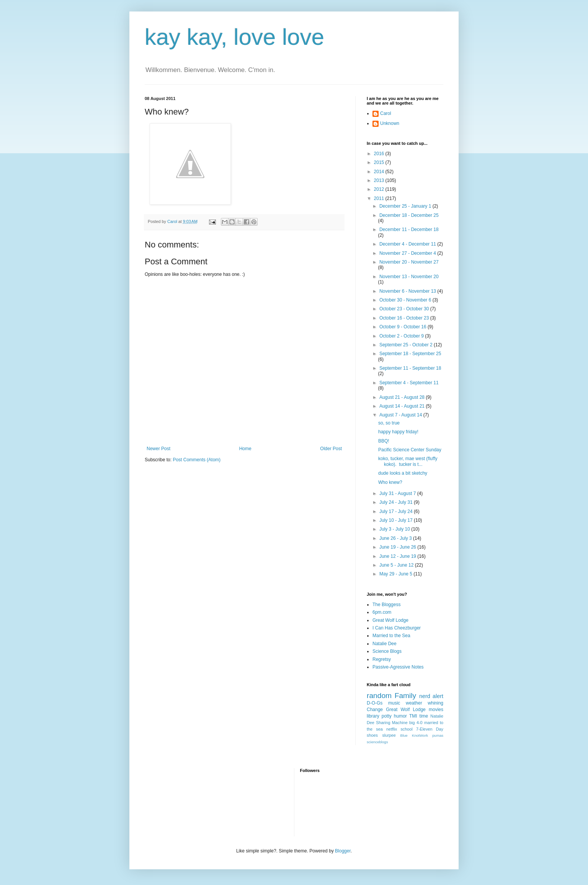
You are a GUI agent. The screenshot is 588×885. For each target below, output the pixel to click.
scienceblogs (377, 742)
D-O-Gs (375, 703)
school (406, 729)
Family (406, 696)
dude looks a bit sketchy (403, 473)
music (394, 703)
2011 (380, 198)
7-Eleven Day (430, 729)
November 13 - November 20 (409, 277)
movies (436, 710)
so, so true (389, 423)
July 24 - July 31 (397, 502)
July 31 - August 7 (398, 493)
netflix (392, 729)
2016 (380, 154)
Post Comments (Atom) (197, 460)
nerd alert (431, 696)
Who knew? (390, 482)
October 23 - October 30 (405, 309)
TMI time (419, 716)
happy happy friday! (398, 432)
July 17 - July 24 (397, 511)
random (379, 696)
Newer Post (158, 449)
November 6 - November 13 (408, 291)
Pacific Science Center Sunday (410, 450)
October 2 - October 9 (402, 336)
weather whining (425, 703)
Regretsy (382, 659)
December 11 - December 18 (409, 229)
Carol (386, 113)
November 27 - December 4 (408, 253)
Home (245, 449)
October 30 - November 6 (406, 300)
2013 (380, 180)
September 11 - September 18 (410, 368)
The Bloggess (386, 605)
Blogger (343, 851)
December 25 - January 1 (406, 206)
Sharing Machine (392, 723)
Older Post (331, 449)
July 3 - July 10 (395, 529)
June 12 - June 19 (398, 556)
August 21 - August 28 (403, 397)
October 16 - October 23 (405, 318)
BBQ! (384, 441)
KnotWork (420, 735)
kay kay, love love (234, 37)
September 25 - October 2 (407, 345)
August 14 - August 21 (403, 406)
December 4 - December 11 (408, 244)
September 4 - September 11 (409, 383)
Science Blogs (387, 651)
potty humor (394, 716)
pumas (438, 735)
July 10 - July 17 (397, 520)
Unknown (390, 123)
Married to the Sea (391, 636)
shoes (372, 735)
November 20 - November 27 (409, 262)
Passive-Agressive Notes (398, 667)
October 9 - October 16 (403, 327)
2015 (380, 162)
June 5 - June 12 (397, 565)
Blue (404, 735)
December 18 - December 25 (409, 215)
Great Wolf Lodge (390, 620)
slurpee (389, 735)
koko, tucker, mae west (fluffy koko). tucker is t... (408, 461)
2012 (380, 189)
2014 (380, 172)
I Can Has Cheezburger (397, 628)
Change (375, 710)
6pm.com (382, 612)
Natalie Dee (385, 644)
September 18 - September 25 (410, 354)
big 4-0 (416, 723)
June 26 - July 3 (396, 538)
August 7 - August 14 (401, 415)
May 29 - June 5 (396, 574)
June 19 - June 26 (398, 547)
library (373, 716)
